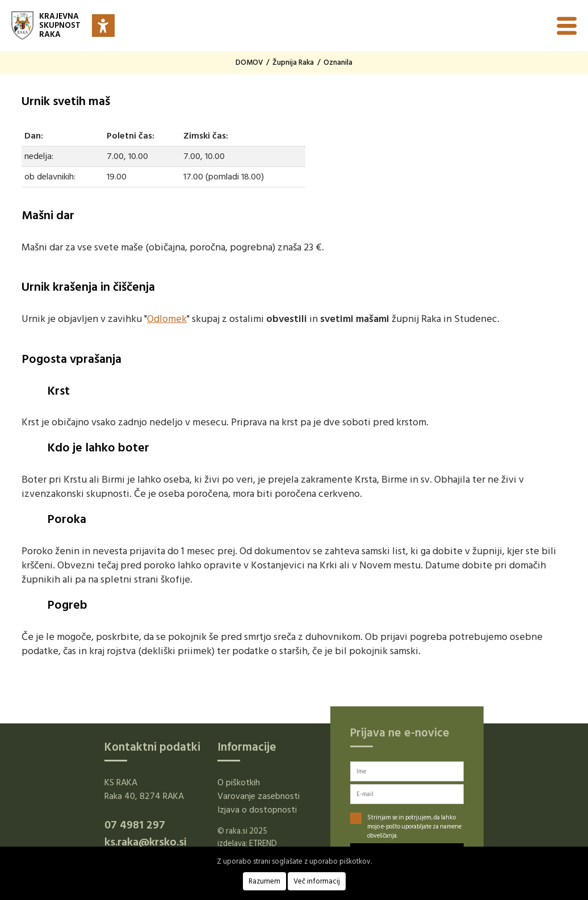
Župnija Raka (293, 62)
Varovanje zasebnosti (259, 796)
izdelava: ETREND (247, 844)
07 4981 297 (135, 825)
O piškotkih (239, 782)
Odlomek (167, 319)
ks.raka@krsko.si (146, 842)
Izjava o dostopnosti (257, 810)
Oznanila (338, 62)
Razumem (264, 881)
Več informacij (317, 881)
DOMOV (249, 62)
